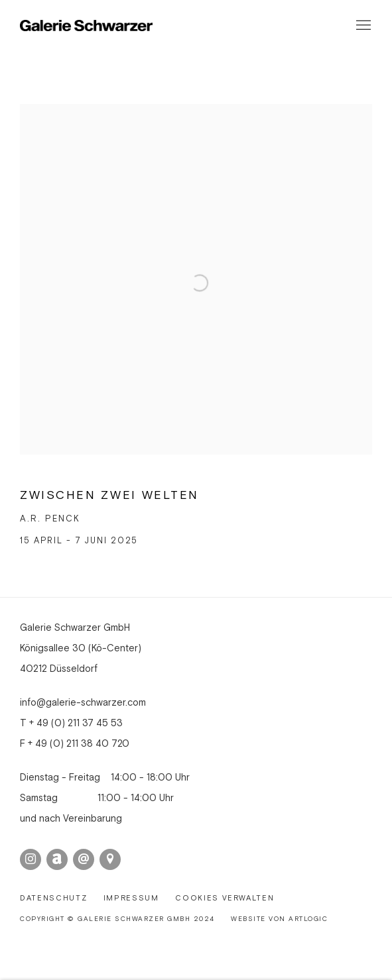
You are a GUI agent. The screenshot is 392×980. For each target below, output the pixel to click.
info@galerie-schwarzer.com (83, 703)
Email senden (84, 859)
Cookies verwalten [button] (225, 898)
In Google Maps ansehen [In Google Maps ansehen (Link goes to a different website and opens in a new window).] (110, 859)
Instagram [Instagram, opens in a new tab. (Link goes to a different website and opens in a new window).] (31, 859)
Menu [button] (362, 26)
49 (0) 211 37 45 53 (80, 723)
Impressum (131, 898)
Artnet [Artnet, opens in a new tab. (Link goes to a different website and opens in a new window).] (57, 859)
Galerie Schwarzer (86, 26)
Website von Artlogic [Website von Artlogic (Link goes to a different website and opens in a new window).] (279, 919)
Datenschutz (53, 898)
